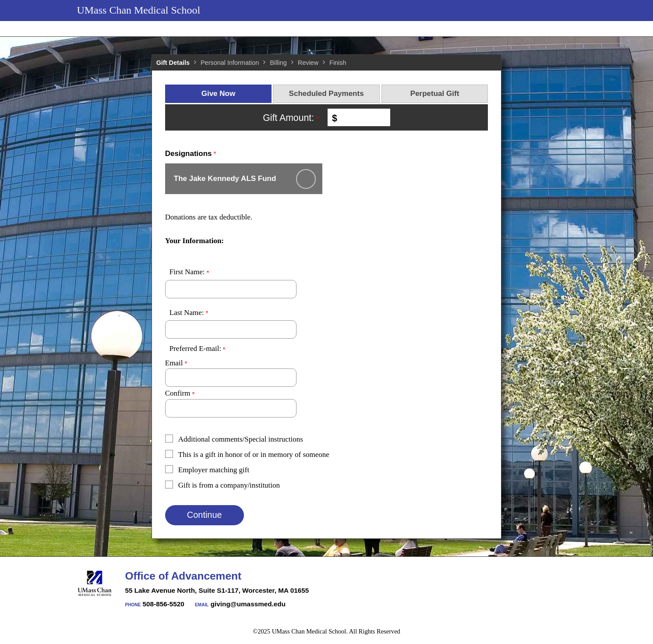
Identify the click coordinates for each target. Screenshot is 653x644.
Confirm (180, 393)
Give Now (218, 94)
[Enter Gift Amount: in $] (363, 117)
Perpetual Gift (435, 94)
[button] (320, 439)
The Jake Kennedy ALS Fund (225, 179)
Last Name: (189, 313)
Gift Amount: (291, 118)
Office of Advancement (184, 576)
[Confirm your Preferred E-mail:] (231, 408)
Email (176, 363)
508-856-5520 (164, 604)
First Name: (189, 272)
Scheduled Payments (326, 94)
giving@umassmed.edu (248, 604)
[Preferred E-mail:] (231, 378)
